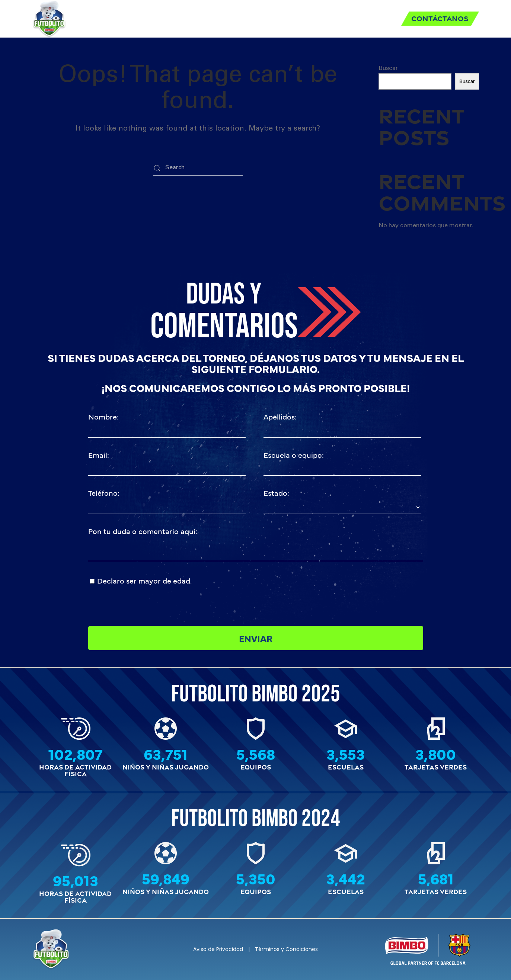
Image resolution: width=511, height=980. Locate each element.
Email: (99, 455)
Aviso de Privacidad (218, 949)
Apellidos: (280, 416)
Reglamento (186, 18)
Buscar (388, 68)
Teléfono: (104, 493)
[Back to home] (49, 19)
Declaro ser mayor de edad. (144, 580)
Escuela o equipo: (294, 455)
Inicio (137, 18)
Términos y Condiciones (286, 949)
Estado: (276, 493)
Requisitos (246, 18)
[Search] (198, 168)
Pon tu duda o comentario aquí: (143, 531)
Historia (369, 18)
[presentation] (320, 589)
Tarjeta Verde (310, 18)
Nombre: (103, 416)
